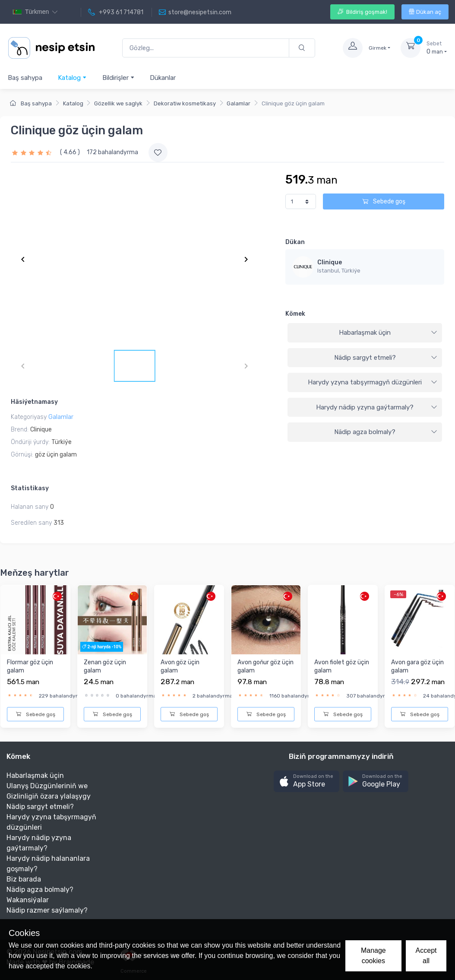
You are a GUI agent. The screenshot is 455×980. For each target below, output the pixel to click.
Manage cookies (373, 956)
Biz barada (24, 879)
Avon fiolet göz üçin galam (342, 667)
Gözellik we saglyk (118, 103)
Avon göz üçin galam (180, 667)
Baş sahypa (25, 78)
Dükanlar (163, 78)
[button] (306, 782)
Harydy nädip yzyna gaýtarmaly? (377, 407)
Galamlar (239, 103)
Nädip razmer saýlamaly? (47, 910)
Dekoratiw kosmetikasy (185, 103)
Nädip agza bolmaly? (386, 432)
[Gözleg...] (206, 48)
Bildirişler (118, 78)
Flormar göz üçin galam (30, 667)
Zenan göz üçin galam (105, 667)
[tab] (365, 333)
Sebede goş (384, 201)
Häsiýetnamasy (34, 402)
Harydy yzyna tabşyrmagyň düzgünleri (373, 382)
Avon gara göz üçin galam (417, 667)
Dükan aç (425, 12)
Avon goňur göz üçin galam (265, 667)
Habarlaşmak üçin (388, 333)
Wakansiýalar (28, 900)
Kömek (295, 314)
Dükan (295, 242)
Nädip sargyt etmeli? (386, 358)
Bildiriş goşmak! (362, 12)
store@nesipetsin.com (195, 13)
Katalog (72, 78)
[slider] (33, 152)
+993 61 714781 (116, 13)
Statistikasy (30, 488)
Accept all (426, 956)
